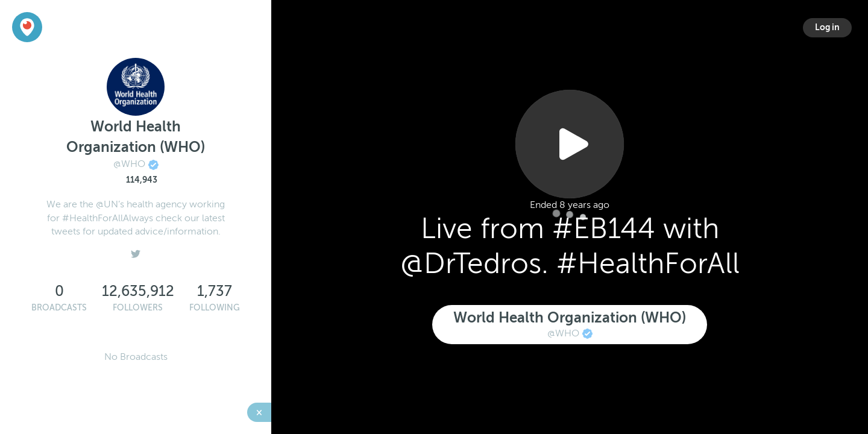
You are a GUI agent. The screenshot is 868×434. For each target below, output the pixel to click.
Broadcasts (59, 308)
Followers (138, 308)
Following (215, 308)
